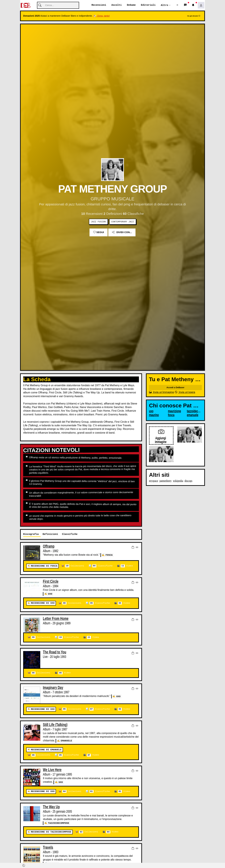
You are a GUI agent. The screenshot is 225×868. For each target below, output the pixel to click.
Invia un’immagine (161, 392)
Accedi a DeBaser (175, 388)
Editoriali (148, 5)
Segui (99, 232)
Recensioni (99, 5)
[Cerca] (58, 5)
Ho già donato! (194, 16)
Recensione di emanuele (46, 750)
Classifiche (102, 566)
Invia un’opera (185, 392)
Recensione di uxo (43, 603)
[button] (178, 5)
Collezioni (75, 566)
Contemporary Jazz (123, 222)
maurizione (174, 411)
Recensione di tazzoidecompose (51, 832)
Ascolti (116, 5)
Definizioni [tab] (50, 534)
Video (127, 566)
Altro (164, 5)
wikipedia (178, 481)
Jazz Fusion (98, 222)
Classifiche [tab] (70, 534)
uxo (50, 594)
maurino (154, 415)
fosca (109, 555)
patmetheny (166, 481)
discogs (188, 481)
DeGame (131, 5)
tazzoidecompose (59, 823)
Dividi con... (122, 232)
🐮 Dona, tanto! (101, 16)
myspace (154, 481)
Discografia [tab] (31, 534)
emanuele (66, 741)
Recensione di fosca (44, 566)
